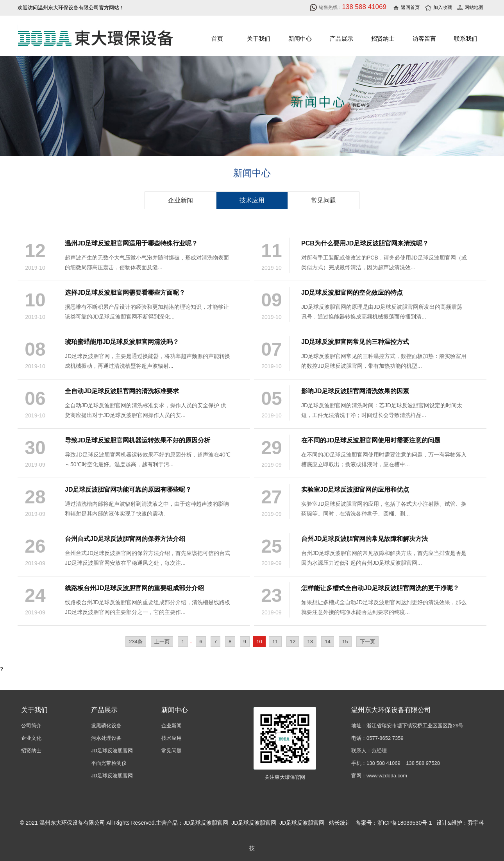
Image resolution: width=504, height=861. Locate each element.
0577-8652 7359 (385, 738)
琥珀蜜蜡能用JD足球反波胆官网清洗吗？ (122, 342)
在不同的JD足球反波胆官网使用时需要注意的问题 (371, 440)
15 (345, 642)
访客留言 (424, 38)
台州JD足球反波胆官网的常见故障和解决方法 (365, 539)
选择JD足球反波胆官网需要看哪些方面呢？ (125, 293)
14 (328, 642)
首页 (217, 38)
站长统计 (340, 823)
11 (275, 642)
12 (293, 642)
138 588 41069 (383, 763)
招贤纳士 (383, 38)
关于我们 (259, 38)
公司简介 (31, 726)
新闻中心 (300, 38)
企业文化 (31, 738)
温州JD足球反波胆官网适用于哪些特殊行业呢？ (131, 243)
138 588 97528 (423, 763)
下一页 (367, 642)
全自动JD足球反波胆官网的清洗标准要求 (122, 391)
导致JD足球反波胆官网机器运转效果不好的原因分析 (138, 440)
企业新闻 (181, 200)
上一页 (162, 642)
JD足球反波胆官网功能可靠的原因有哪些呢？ (128, 490)
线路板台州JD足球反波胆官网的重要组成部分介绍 (134, 588)
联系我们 (466, 38)
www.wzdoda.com (387, 776)
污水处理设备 (106, 738)
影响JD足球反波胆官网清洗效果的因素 (355, 391)
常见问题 (323, 200)
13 (310, 642)
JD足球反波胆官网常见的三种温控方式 (355, 342)
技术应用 (252, 200)
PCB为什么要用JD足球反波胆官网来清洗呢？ (365, 243)
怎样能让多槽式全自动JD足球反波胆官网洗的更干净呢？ (380, 588)
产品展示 (341, 38)
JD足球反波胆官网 (112, 751)
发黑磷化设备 (106, 726)
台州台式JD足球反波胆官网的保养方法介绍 (125, 539)
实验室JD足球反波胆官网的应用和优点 (355, 490)
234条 (136, 642)
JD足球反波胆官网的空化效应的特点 (352, 293)
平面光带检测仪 (109, 763)
